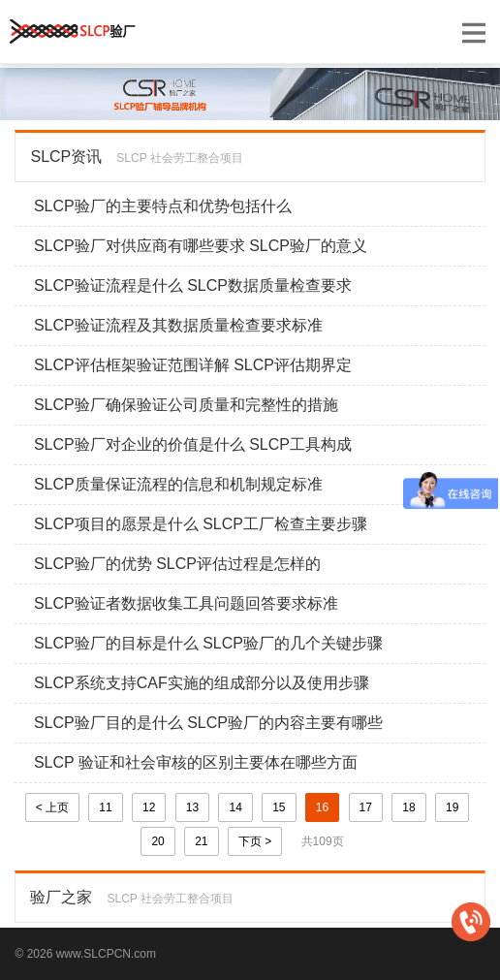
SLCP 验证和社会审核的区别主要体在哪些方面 (196, 762)
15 (279, 807)
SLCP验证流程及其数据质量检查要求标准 (178, 325)
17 (366, 807)
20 (157, 841)
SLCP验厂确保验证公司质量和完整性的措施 (186, 405)
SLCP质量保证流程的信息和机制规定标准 (178, 484)
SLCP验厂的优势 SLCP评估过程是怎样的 (177, 564)
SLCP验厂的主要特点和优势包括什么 (163, 206)
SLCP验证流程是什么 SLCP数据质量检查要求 (193, 285)
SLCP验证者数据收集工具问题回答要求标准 (186, 603)
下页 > (255, 841)
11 (105, 807)
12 (149, 807)
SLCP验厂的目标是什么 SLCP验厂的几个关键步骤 (208, 643)
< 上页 (52, 807)
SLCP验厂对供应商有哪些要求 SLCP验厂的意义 (201, 246)
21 (201, 841)
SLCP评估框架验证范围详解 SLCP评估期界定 (193, 365)
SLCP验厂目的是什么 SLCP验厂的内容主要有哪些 (208, 723)
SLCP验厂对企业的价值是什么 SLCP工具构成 (193, 444)
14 (235, 807)
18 (408, 807)
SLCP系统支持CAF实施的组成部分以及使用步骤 (202, 683)
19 (452, 807)
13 (192, 807)
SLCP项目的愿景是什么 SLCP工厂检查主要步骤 (201, 524)
